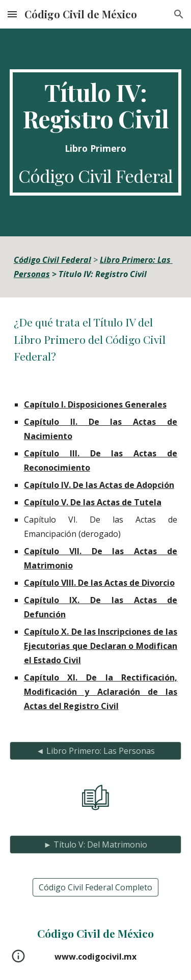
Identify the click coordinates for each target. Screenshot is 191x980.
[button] (12, 14)
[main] (96, 132)
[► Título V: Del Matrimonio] (96, 845)
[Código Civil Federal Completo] (95, 887)
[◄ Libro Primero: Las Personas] (96, 751)
